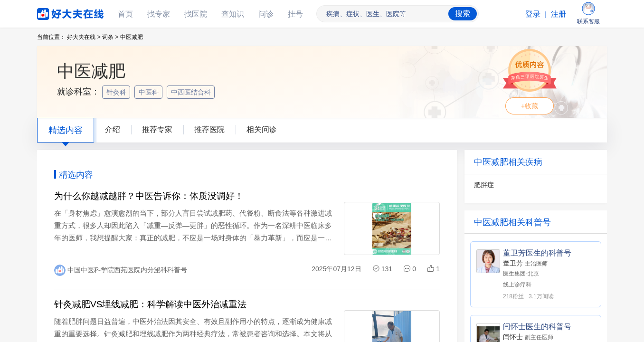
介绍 (113, 129)
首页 (125, 14)
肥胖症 (484, 185)
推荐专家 (157, 129)
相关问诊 (262, 129)
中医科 (150, 92)
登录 (533, 14)
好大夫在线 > (84, 37)
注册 (559, 14)
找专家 (159, 14)
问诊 (266, 14)
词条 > (110, 37)
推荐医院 (209, 129)
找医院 (196, 14)
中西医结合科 (192, 92)
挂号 (295, 14)
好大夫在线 (56, 12)
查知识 (233, 14)
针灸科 (117, 92)
